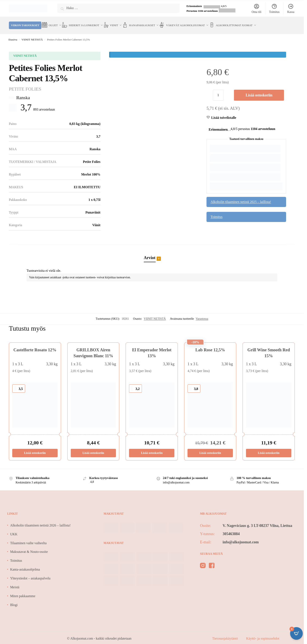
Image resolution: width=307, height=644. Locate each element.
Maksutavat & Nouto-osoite (29, 547)
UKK (14, 529)
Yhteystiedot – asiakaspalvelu (30, 574)
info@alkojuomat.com (241, 537)
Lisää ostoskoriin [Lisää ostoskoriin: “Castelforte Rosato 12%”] (35, 448)
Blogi (14, 600)
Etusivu (13, 35)
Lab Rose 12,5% (210, 345)
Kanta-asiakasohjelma (25, 565)
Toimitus (274, 8)
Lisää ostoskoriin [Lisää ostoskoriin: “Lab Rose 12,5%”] (210, 448)
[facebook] (212, 561)
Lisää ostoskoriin (259, 91)
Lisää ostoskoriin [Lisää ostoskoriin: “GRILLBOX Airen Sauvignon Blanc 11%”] (93, 448)
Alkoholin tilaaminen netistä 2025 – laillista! (241, 197)
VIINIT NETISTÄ (32, 35)
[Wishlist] (224, 113)
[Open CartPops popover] (296, 633)
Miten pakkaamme (23, 591)
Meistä (15, 582)
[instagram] (203, 561)
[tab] (152, 249)
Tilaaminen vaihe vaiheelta (28, 538)
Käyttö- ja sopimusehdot (263, 634)
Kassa (291, 8)
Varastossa (202, 314)
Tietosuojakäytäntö (225, 634)
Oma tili (257, 8)
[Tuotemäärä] (218, 91)
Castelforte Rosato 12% (35, 345)
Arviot (150, 253)
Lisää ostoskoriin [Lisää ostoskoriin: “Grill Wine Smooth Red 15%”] (269, 448)
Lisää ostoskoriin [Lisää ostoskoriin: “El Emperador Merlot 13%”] (152, 448)
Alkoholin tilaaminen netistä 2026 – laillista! (40, 521)
